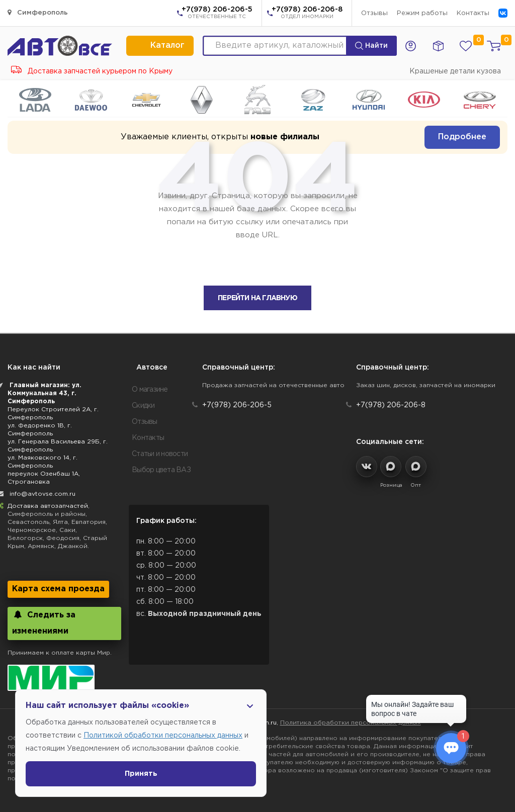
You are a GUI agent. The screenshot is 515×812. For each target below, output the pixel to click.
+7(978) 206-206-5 (217, 14)
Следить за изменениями (44, 623)
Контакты (473, 13)
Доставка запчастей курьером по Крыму (92, 71)
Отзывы (374, 13)
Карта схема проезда (58, 589)
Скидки (143, 406)
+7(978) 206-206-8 (307, 14)
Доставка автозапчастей (48, 506)
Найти (371, 46)
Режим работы (422, 13)
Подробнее (462, 137)
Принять (141, 774)
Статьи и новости (160, 454)
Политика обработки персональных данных (351, 723)
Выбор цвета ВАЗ (161, 470)
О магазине (150, 390)
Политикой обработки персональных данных (163, 736)
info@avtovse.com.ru (42, 494)
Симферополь (38, 12)
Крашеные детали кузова (455, 71)
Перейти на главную (257, 298)
